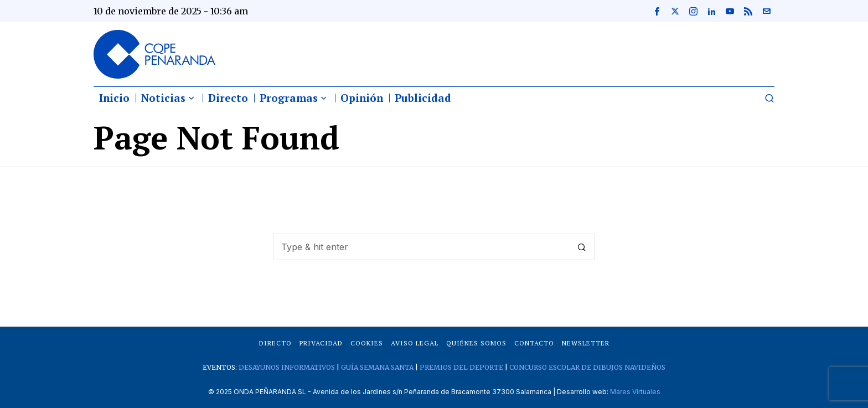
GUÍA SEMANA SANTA (377, 367)
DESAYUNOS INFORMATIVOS (287, 367)
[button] (582, 247)
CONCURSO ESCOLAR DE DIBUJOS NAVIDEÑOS (587, 367)
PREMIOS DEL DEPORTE (461, 367)
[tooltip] (657, 11)
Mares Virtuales (635, 392)
